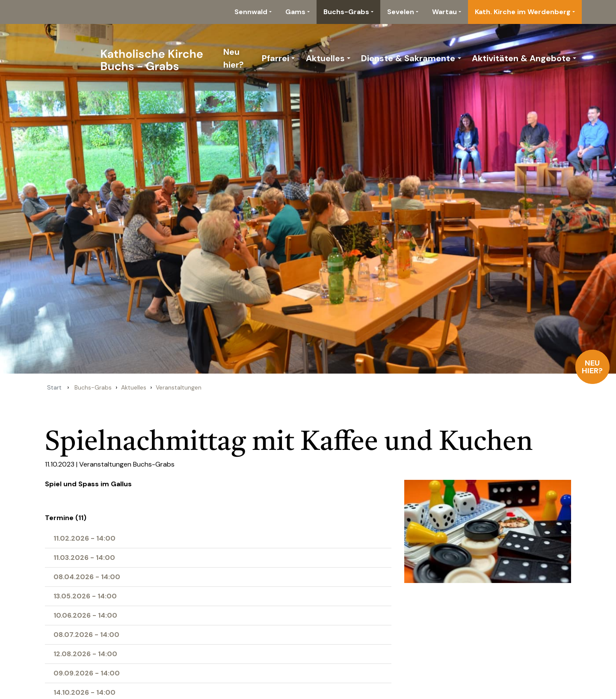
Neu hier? (593, 367)
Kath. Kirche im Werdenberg (523, 12)
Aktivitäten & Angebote (521, 58)
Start (54, 387)
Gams (295, 12)
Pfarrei (275, 58)
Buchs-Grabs (346, 12)
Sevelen (401, 12)
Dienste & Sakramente (408, 58)
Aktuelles (325, 58)
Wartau (444, 12)
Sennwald (251, 12)
